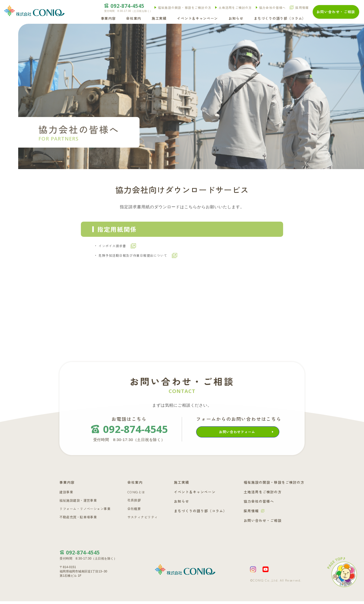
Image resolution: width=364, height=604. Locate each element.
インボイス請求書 (118, 247)
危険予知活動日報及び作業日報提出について (147, 258)
